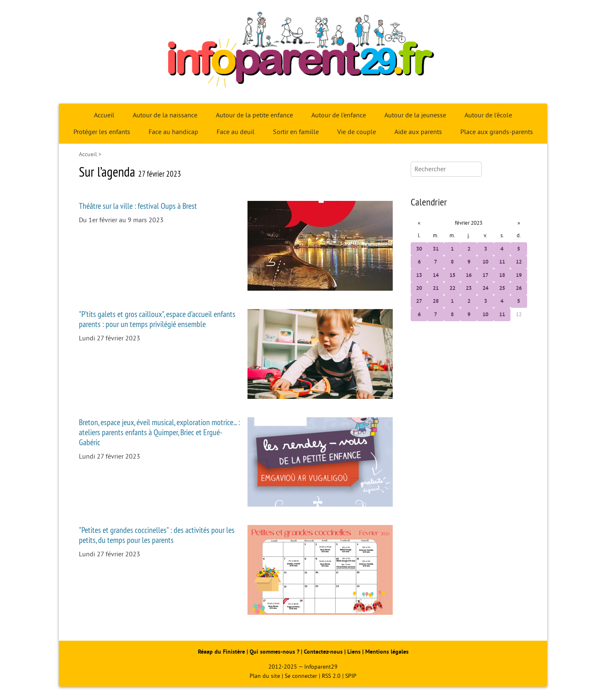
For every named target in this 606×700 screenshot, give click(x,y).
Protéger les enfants (102, 132)
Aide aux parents (418, 132)
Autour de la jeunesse (415, 115)
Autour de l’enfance (339, 115)
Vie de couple (357, 132)
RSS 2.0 (331, 676)
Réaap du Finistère (221, 652)
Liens (354, 652)
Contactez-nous (323, 652)
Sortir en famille (296, 132)
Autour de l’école (488, 115)
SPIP (351, 676)
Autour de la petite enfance (254, 115)
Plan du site (265, 676)
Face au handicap (173, 132)
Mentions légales (387, 652)
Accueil (104, 115)
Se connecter (301, 676)
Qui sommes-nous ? (275, 652)
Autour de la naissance (165, 115)
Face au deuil (236, 132)
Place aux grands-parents (497, 132)
